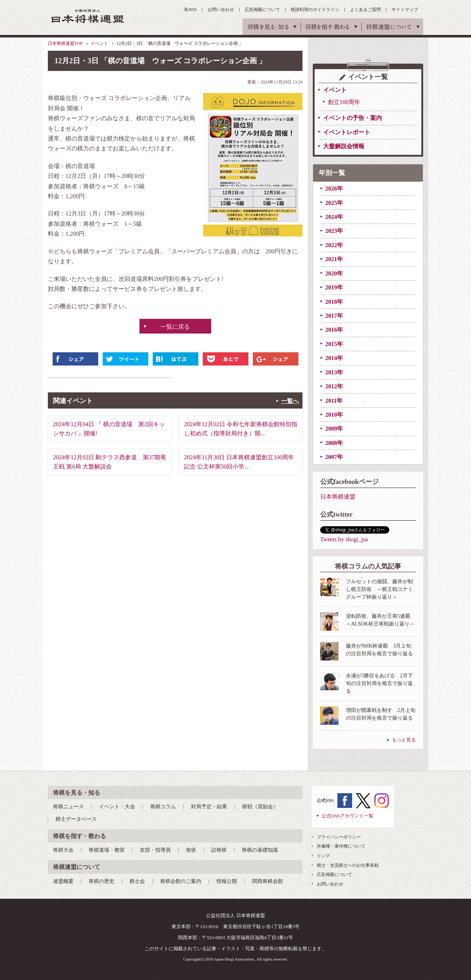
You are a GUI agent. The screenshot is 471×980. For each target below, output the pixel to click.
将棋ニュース (68, 807)
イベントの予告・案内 (353, 118)
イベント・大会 (117, 807)
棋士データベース (76, 819)
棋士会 (137, 881)
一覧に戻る (175, 327)
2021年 (334, 259)
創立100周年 (344, 102)
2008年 (334, 443)
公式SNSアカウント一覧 (348, 816)
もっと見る (404, 740)
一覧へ (290, 401)
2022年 (334, 245)
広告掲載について (262, 10)
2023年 (334, 231)
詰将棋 (219, 850)
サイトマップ (405, 10)
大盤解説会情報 (344, 146)
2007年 (334, 457)
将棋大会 (63, 850)
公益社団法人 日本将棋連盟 (88, 16)
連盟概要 (63, 881)
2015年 (334, 344)
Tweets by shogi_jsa (344, 539)
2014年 (334, 358)
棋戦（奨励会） (260, 807)
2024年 (334, 217)
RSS (193, 10)
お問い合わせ (221, 10)
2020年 (334, 273)
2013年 (334, 372)
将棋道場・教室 (107, 850)
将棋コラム (163, 807)
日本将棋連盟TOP (65, 43)
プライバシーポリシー (339, 837)
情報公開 (227, 881)
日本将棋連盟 (338, 497)
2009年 (334, 429)
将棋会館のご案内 (181, 881)
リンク (323, 856)
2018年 (334, 302)
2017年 (334, 316)
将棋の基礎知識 (260, 850)
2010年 (334, 415)
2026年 (334, 188)
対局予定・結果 (209, 807)
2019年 (334, 287)
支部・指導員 (155, 850)
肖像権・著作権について (341, 846)
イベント (99, 43)
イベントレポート (347, 132)
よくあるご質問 (365, 10)
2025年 (334, 203)
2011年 (334, 401)
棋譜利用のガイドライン (315, 10)
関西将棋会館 (268, 881)
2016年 (334, 330)
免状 (191, 850)
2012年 (334, 386)
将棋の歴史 (102, 881)
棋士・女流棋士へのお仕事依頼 (348, 865)
